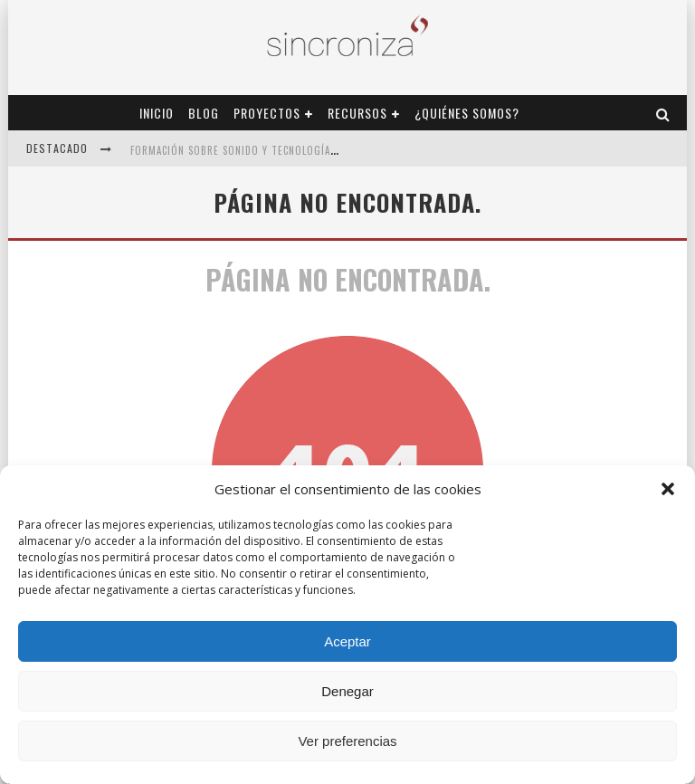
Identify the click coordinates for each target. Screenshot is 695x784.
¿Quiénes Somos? (467, 113)
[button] (668, 489)
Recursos (357, 113)
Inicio (157, 113)
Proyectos (267, 113)
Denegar (347, 691)
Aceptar (347, 641)
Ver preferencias (347, 741)
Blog (204, 113)
